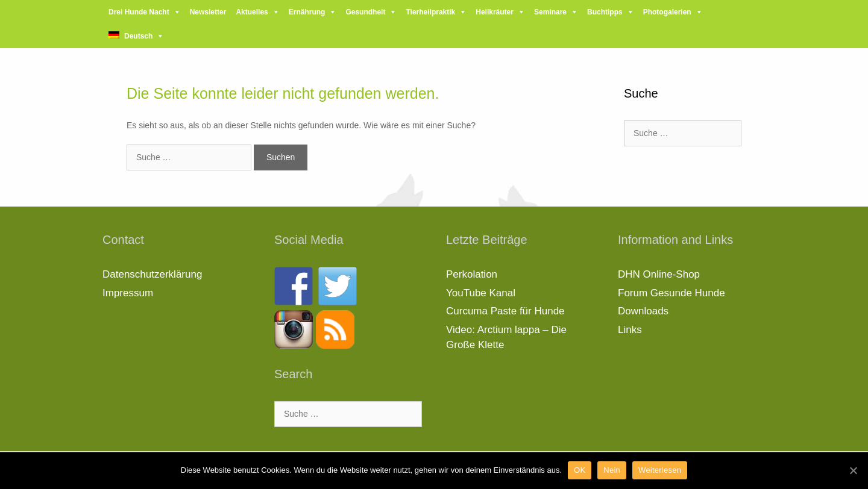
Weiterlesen (660, 470)
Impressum (128, 293)
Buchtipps (605, 12)
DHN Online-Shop (659, 274)
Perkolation (472, 274)
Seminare (550, 12)
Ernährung (307, 12)
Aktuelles (252, 12)
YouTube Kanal (481, 293)
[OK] (853, 470)
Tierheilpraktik (430, 12)
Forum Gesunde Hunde (671, 293)
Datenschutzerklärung (152, 274)
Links (630, 330)
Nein (612, 470)
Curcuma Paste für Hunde (505, 311)
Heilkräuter (495, 12)
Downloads (643, 311)
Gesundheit (365, 12)
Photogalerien (667, 12)
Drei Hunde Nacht (139, 12)
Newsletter (208, 12)
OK (580, 470)
